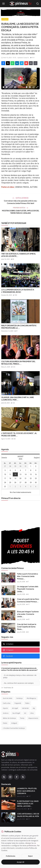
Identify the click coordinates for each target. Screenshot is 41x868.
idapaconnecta (33, 718)
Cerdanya (19, 698)
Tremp (22, 718)
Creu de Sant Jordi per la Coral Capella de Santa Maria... (27, 627)
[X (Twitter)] (4, 777)
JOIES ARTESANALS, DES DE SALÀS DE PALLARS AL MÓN (28, 815)
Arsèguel (14, 723)
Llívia (32, 713)
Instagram (8, 650)
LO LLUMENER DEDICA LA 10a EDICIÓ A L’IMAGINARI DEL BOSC (18, 291)
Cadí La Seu (7, 703)
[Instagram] (10, 777)
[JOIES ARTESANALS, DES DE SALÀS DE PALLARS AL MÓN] (8, 817)
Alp (34, 708)
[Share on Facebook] (3, 63)
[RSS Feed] (23, 777)
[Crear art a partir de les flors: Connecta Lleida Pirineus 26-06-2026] (8, 603)
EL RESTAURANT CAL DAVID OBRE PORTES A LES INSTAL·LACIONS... (28, 804)
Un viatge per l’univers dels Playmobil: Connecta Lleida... (28, 589)
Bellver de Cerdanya (9, 718)
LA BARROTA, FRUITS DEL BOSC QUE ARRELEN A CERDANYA (27, 791)
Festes (5, 723)
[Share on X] (8, 63)
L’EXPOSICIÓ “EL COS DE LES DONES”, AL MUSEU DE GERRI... (19, 434)
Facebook (8, 656)
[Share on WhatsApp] (12, 63)
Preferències (11, 856)
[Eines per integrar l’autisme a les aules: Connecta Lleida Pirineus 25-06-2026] (8, 615)
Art (25, 713)
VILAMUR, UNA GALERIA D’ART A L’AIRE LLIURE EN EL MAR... (18, 398)
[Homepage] (21, 4)
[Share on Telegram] (22, 63)
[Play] (4, 87)
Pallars (27, 703)
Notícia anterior (20, 198)
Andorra (6, 713)
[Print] (31, 63)
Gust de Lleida (8, 698)
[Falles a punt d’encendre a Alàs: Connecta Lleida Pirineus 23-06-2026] (8, 577)
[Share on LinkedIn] (17, 63)
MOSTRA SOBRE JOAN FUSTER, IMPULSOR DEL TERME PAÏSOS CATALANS (21, 212)
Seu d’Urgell (16, 713)
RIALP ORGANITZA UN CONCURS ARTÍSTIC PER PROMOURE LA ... (19, 327)
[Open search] (38, 4)
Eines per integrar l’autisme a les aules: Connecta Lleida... (28, 614)
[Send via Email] (26, 63)
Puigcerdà (18, 703)
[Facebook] (17, 777)
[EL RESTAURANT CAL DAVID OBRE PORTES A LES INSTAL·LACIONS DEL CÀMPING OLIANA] (8, 805)
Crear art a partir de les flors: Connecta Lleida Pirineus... (28, 600)
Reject (30, 856)
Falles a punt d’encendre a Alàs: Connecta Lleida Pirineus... (27, 576)
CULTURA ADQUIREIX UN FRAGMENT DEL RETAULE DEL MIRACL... (18, 363)
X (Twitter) (8, 644)
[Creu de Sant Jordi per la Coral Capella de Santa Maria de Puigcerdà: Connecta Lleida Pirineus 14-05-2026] (8, 628)
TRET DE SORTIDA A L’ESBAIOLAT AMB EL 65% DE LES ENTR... (19, 255)
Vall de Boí (25, 708)
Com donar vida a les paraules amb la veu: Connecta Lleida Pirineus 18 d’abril (21, 202)
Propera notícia (21, 208)
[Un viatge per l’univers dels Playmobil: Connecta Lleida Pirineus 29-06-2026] (8, 590)
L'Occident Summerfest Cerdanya (14, 728)
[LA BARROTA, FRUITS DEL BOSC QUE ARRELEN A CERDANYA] (8, 792)
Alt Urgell (15, 708)
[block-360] (21, 13)
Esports (5, 708)
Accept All (20, 862)
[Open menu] (3, 4)
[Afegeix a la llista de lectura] (35, 63)
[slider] (7, 87)
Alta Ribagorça (31, 698)
